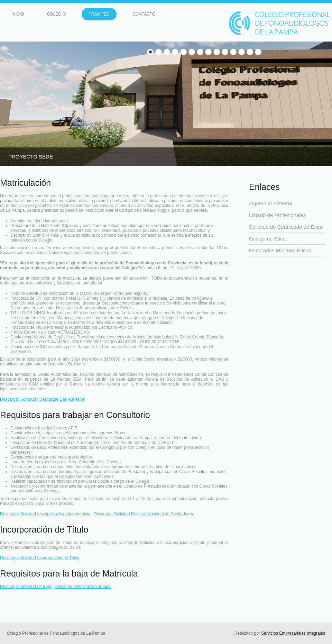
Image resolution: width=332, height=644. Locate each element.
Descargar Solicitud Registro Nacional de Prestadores (143, 514)
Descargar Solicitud (18, 399)
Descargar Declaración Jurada (83, 587)
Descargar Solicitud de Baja (26, 587)
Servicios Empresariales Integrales (293, 633)
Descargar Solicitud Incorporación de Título (40, 558)
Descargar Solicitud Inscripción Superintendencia (45, 514)
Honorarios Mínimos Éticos (280, 250)
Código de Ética (267, 239)
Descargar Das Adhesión (62, 399)
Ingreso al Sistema (270, 203)
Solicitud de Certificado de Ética (286, 227)
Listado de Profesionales (277, 215)
